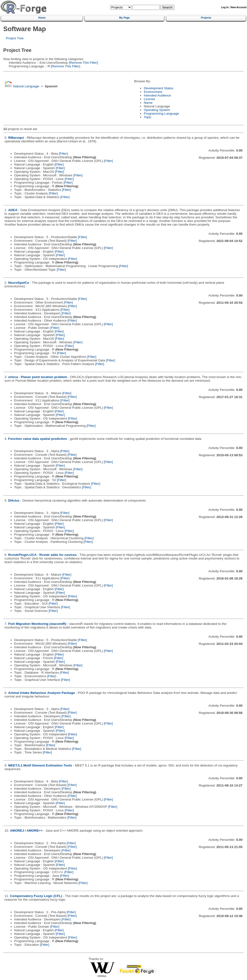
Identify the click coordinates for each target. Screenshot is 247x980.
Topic (148, 117)
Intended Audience (157, 95)
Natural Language (26, 86)
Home (42, 18)
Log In (225, 7)
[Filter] (63, 154)
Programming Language (161, 114)
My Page (124, 18)
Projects (206, 18)
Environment (153, 92)
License (149, 99)
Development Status (158, 88)
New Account (239, 7)
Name (148, 103)
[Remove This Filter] (83, 63)
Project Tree (15, 38)
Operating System (157, 110)
